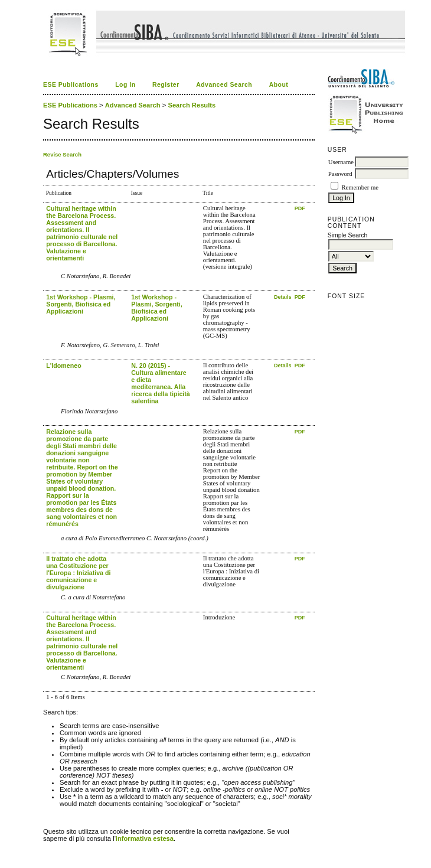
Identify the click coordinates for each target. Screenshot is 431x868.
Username (341, 162)
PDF (300, 208)
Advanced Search (224, 85)
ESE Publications (71, 85)
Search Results (192, 105)
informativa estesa (145, 838)
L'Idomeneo (63, 366)
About (279, 85)
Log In (125, 85)
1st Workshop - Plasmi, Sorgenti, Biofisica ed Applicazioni (81, 304)
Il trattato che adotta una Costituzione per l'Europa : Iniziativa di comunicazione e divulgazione (78, 573)
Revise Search (62, 154)
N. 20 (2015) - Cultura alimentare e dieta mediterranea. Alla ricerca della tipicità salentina (161, 383)
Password (340, 174)
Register (166, 85)
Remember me (360, 187)
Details (283, 297)
